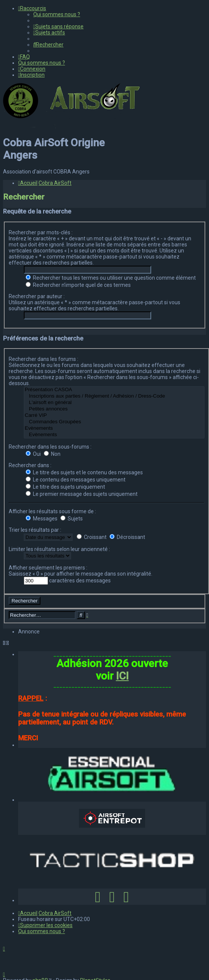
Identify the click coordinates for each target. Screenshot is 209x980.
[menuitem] (57, 14)
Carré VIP (114, 416)
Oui (33, 454)
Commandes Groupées (114, 422)
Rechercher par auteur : (37, 296)
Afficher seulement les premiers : (48, 568)
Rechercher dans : (30, 465)
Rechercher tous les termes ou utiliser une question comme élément (111, 278)
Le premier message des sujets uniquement (82, 494)
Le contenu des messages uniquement (76, 480)
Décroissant (127, 537)
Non (52, 454)
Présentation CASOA (114, 390)
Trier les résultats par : (35, 530)
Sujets (72, 519)
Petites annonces (114, 409)
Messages (42, 519)
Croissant (92, 537)
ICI (122, 676)
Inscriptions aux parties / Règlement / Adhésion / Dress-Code (114, 396)
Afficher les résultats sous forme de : (52, 511)
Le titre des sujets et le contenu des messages (84, 472)
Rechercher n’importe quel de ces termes (78, 285)
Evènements (114, 428)
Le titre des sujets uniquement (65, 487)
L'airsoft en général (114, 403)
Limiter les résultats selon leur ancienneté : (59, 549)
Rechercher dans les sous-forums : (50, 447)
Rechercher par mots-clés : (41, 232)
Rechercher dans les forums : (43, 359)
